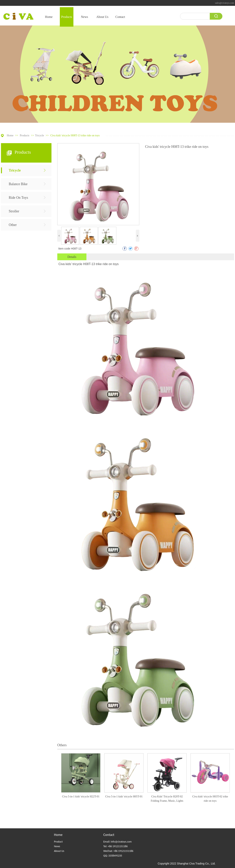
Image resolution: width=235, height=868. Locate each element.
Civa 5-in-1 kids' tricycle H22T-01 (81, 797)
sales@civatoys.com (225, 3)
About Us (59, 851)
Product (58, 842)
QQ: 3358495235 (113, 856)
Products (25, 135)
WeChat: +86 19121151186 (118, 851)
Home (10, 135)
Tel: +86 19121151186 (115, 846)
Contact (109, 835)
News (57, 846)
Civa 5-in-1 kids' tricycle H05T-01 (124, 797)
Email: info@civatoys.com (117, 842)
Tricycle (39, 135)
